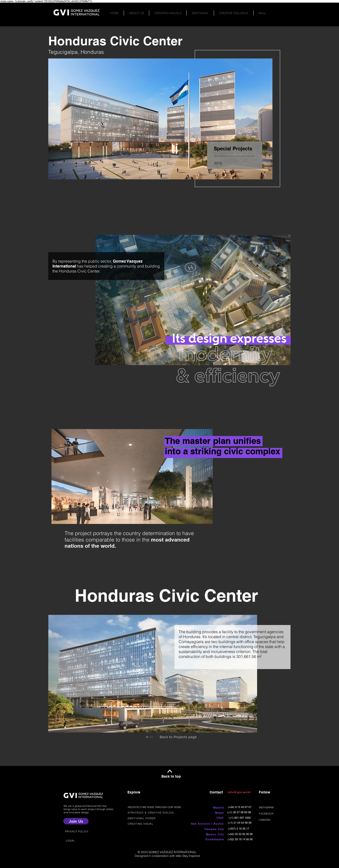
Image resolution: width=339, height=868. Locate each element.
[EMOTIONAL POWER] (149, 818)
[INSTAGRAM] (274, 807)
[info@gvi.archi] (241, 792)
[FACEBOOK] (274, 814)
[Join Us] (76, 821)
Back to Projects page (178, 737)
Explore (134, 792)
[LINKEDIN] (274, 820)
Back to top (171, 776)
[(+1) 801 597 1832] (240, 818)
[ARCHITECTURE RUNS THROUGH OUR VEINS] (156, 807)
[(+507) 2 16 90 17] (239, 828)
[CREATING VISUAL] (143, 824)
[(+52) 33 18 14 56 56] (241, 839)
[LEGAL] (71, 841)
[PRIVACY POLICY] (77, 831)
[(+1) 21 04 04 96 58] (240, 823)
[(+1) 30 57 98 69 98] (240, 812)
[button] (205, 824)
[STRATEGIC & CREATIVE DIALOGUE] (153, 813)
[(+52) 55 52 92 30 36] (241, 834)
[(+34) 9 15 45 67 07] (240, 807)
